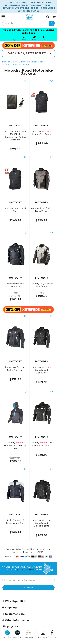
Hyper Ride (7, 634)
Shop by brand (12, 626)
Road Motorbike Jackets (17, 65)
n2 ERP (40, 552)
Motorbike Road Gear (32, 62)
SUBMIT (29, 588)
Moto (16, 62)
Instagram (43, 634)
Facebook (52, 634)
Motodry (7, 62)
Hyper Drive (17, 634)
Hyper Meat (28, 634)
